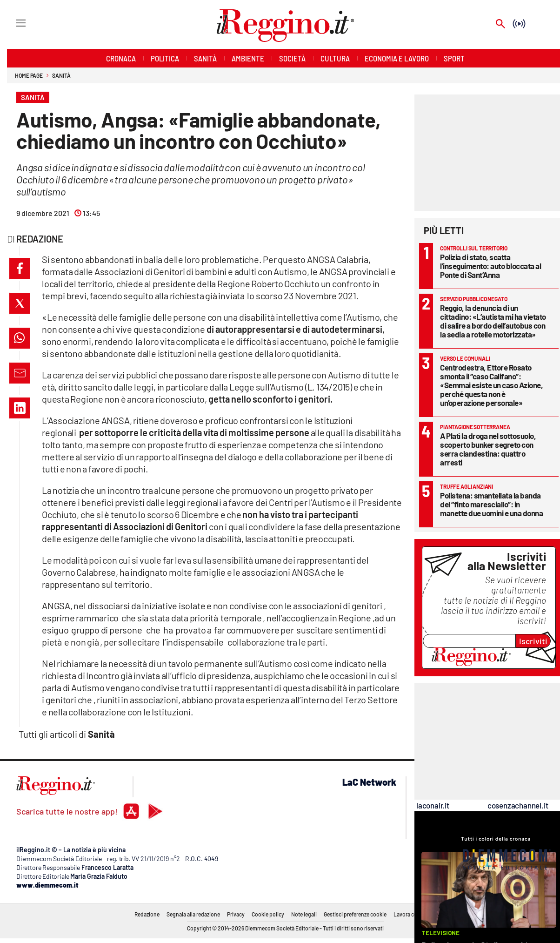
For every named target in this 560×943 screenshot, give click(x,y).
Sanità (61, 75)
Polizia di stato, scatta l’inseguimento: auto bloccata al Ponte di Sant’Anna (490, 266)
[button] (20, 268)
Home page (29, 75)
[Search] (500, 24)
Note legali (304, 914)
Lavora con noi (411, 914)
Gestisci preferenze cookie (355, 914)
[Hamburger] (12, 23)
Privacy (236, 914)
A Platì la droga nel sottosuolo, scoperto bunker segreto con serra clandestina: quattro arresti (488, 449)
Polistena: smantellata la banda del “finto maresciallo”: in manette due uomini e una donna (491, 504)
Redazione (147, 914)
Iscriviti (533, 641)
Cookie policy (268, 914)
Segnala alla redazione (193, 914)
